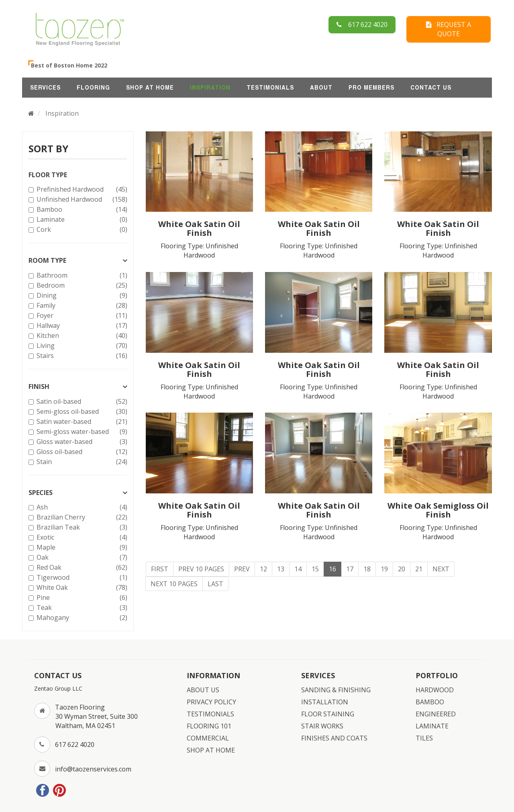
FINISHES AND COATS (334, 738)
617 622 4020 (362, 25)
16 (332, 569)
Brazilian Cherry (81, 517)
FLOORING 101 (209, 726)
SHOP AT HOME (150, 88)
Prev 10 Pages (201, 569)
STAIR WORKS (322, 726)
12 (263, 569)
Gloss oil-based (81, 452)
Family (81, 306)
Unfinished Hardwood (81, 199)
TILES (424, 738)
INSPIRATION (210, 88)
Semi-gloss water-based (81, 432)
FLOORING (93, 88)
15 (315, 569)
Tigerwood (81, 578)
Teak (81, 608)
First (160, 569)
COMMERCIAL (208, 738)
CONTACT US (431, 88)
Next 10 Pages (174, 584)
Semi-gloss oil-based (81, 412)
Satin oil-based (81, 402)
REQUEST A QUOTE (449, 29)
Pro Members (371, 88)
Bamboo (81, 210)
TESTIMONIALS (270, 88)
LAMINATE (432, 726)
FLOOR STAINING (328, 714)
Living (81, 346)
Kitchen (81, 336)
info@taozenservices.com (93, 769)
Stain (81, 462)
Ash (81, 507)
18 (367, 569)
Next (441, 569)
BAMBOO (430, 702)
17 (350, 569)
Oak (81, 557)
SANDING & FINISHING (336, 690)
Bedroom (81, 285)
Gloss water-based (81, 442)
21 (419, 569)
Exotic (81, 537)
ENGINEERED (436, 714)
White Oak (81, 588)
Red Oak (81, 568)
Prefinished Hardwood (81, 189)
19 (384, 569)
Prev (242, 569)
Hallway (81, 326)
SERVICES (45, 88)
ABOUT (321, 88)
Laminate (81, 220)
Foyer (81, 316)
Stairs (81, 356)
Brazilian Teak (81, 527)
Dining (81, 296)
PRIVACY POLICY (211, 702)
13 (281, 569)
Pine (81, 598)
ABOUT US (203, 690)
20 (402, 569)
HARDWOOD (435, 690)
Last (215, 584)
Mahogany (81, 618)
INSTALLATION (325, 702)
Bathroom (81, 275)
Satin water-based (81, 422)
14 (298, 569)
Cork (81, 230)
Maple (81, 547)
